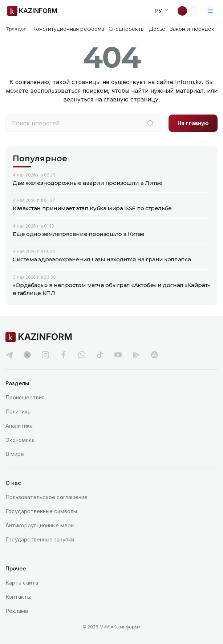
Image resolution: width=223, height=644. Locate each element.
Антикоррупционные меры (40, 525)
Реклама (17, 611)
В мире (15, 454)
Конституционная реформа (68, 29)
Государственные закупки (40, 539)
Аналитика (19, 426)
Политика (18, 412)
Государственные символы (41, 511)
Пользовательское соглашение (46, 497)
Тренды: (16, 29)
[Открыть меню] (210, 11)
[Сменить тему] (187, 11)
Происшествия (25, 397)
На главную (193, 123)
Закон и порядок (192, 29)
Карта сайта (22, 583)
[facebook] (64, 355)
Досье (157, 29)
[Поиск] (150, 123)
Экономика (20, 440)
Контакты (18, 597)
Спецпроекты (127, 29)
